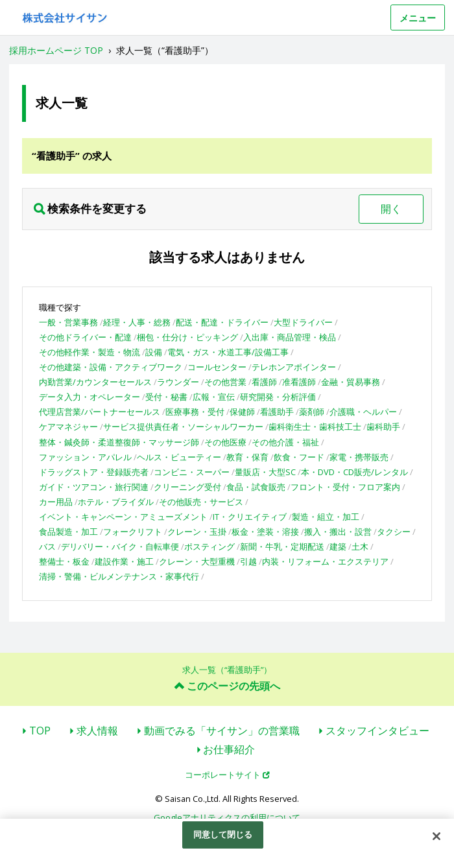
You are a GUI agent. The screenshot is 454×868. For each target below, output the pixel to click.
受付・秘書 (166, 397)
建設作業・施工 (124, 561)
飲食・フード (299, 457)
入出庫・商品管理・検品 (290, 337)
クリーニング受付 (187, 487)
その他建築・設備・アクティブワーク (111, 367)
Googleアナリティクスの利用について (227, 817)
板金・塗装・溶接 (265, 532)
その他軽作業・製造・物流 (90, 352)
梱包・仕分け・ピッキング (187, 337)
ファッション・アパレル (85, 457)
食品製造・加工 (68, 532)
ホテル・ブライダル (116, 502)
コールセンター (217, 367)
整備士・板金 (64, 561)
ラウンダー (178, 382)
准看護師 (299, 382)
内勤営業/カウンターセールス (95, 382)
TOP (40, 731)
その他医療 (225, 442)
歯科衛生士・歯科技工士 (315, 427)
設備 (154, 352)
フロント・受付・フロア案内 (345, 487)
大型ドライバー (303, 322)
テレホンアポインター (294, 367)
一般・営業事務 (68, 322)
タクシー (394, 532)
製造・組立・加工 (326, 517)
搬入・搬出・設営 (338, 532)
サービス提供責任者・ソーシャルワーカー (183, 427)
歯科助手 (383, 427)
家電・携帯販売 (359, 457)
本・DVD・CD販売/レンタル (354, 472)
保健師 (242, 412)
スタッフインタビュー (377, 731)
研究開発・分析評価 (278, 397)
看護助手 (277, 412)
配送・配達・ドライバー (222, 322)
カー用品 (56, 502)
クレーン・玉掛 (197, 532)
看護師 (264, 382)
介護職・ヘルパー (363, 412)
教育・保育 (247, 457)
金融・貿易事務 (351, 382)
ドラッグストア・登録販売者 (94, 472)
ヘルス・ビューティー (179, 457)
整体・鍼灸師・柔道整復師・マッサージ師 (119, 442)
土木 (360, 546)
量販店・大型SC (265, 472)
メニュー (418, 18)
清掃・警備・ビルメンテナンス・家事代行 (119, 576)
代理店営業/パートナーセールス (100, 412)
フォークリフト (133, 532)
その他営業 (225, 382)
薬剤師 (312, 412)
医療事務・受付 (195, 412)
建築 (338, 546)
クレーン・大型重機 (197, 561)
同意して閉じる (223, 834)
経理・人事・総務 (137, 322)
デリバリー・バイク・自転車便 (120, 546)
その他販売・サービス (201, 502)
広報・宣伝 (214, 397)
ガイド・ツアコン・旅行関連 (94, 487)
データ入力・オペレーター (90, 397)
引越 (248, 561)
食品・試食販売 (256, 487)
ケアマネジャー (68, 427)
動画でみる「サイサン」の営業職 (222, 731)
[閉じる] (436, 836)
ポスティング (209, 546)
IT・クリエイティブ (250, 517)
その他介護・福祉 (285, 442)
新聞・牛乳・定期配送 (282, 546)
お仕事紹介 (229, 749)
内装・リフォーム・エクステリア (325, 561)
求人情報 (97, 731)
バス (47, 546)
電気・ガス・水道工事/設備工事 (228, 352)
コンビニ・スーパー (192, 472)
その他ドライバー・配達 (85, 337)
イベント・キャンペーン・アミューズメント (123, 517)
